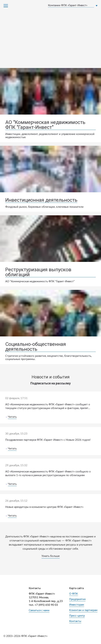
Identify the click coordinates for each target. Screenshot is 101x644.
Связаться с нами (39, 610)
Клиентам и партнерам (83, 610)
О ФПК (74, 594)
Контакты (75, 621)
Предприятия (77, 599)
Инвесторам (77, 605)
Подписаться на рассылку (50, 383)
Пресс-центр (77, 616)
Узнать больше (51, 556)
